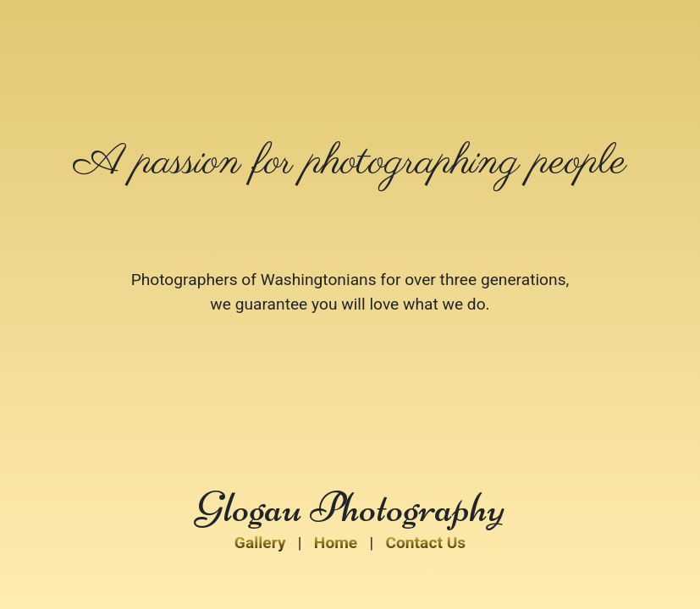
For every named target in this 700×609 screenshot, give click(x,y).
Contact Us (425, 543)
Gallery (260, 543)
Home (336, 543)
